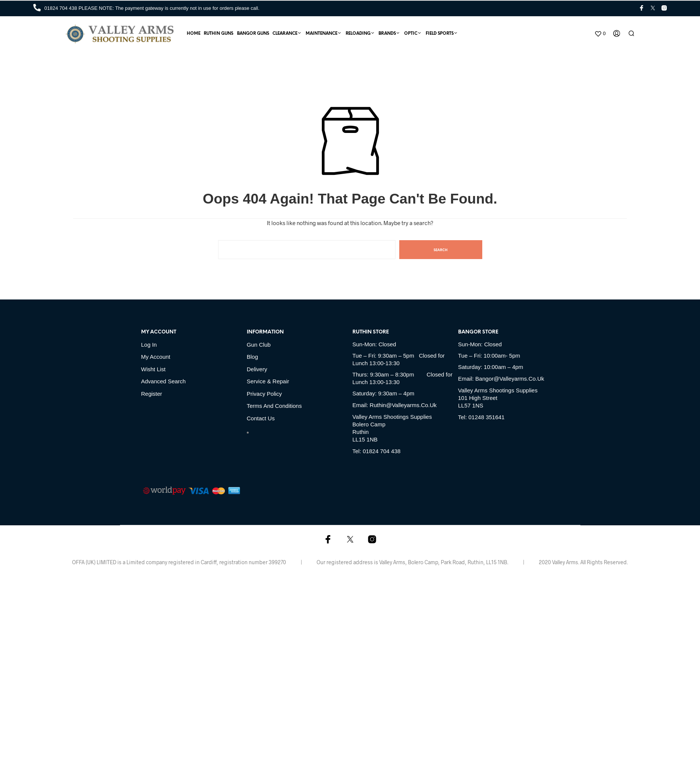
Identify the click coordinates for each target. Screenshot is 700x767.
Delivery (257, 369)
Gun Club (259, 345)
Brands (387, 34)
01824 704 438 (62, 8)
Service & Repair (268, 381)
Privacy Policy (264, 394)
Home (194, 34)
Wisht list (153, 369)
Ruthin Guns (218, 34)
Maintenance (322, 34)
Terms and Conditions (274, 406)
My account (156, 357)
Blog (252, 357)
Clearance (285, 34)
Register (152, 394)
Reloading (358, 34)
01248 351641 (486, 417)
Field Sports (440, 34)
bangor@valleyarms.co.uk (510, 379)
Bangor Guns (253, 34)
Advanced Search (163, 381)
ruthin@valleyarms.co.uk (403, 405)
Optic (411, 34)
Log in (149, 345)
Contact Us (261, 418)
